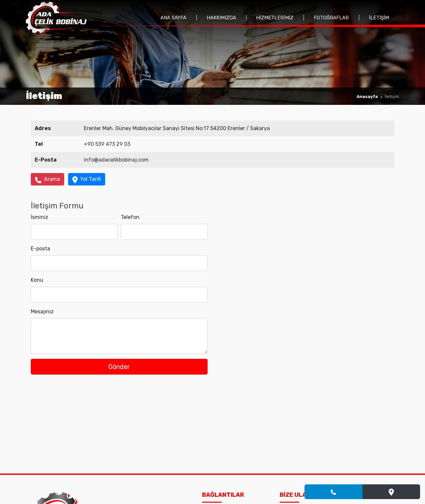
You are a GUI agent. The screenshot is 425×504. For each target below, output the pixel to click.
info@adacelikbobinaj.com (116, 160)
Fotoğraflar (331, 18)
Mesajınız (42, 311)
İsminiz (39, 217)
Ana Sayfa (173, 18)
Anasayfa (367, 97)
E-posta (40, 249)
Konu (37, 280)
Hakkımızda (221, 18)
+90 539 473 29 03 (107, 144)
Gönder (119, 367)
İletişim (379, 18)
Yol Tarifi (87, 180)
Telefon (130, 217)
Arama (47, 180)
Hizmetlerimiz (275, 18)
